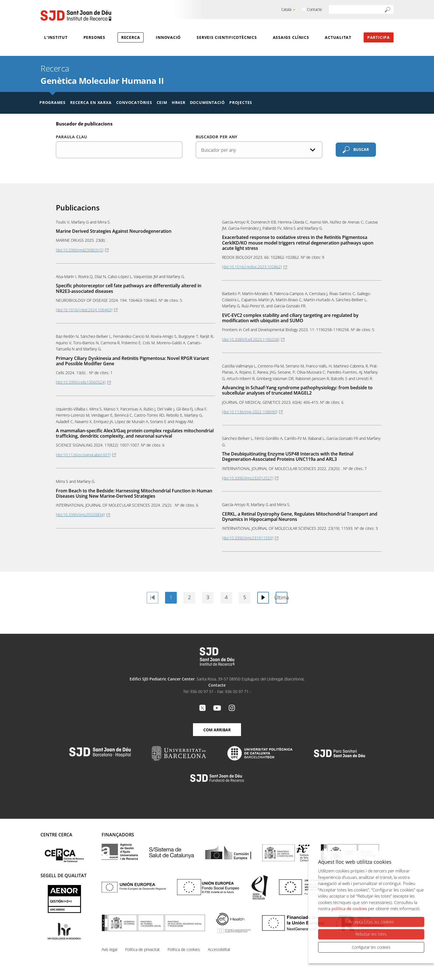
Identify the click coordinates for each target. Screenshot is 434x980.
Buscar (361, 149)
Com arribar (217, 730)
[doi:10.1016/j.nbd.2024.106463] (84, 310)
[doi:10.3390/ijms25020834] (80, 515)
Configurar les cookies (371, 947)
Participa (379, 37)
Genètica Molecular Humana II (102, 81)
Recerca (131, 37)
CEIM (162, 102)
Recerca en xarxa (91, 102)
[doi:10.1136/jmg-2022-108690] (250, 412)
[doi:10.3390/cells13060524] (81, 382)
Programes (53, 102)
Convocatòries (134, 102)
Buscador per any (217, 137)
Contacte (314, 9)
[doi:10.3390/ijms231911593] (248, 538)
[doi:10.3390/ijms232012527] (248, 478)
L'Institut (56, 37)
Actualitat (338, 37)
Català (286, 9)
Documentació (207, 102)
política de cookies (349, 909)
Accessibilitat (219, 949)
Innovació (168, 37)
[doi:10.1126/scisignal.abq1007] (83, 455)
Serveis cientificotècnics (227, 37)
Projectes (241, 102)
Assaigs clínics (291, 37)
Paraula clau (71, 137)
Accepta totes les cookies (371, 922)
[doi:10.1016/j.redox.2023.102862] (252, 267)
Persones (94, 37)
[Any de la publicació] (259, 150)
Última (282, 597)
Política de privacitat (142, 949)
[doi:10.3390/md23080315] (80, 250)
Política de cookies (184, 949)
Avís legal (109, 949)
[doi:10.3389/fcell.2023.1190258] (251, 339)
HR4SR (179, 102)
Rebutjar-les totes (371, 934)
